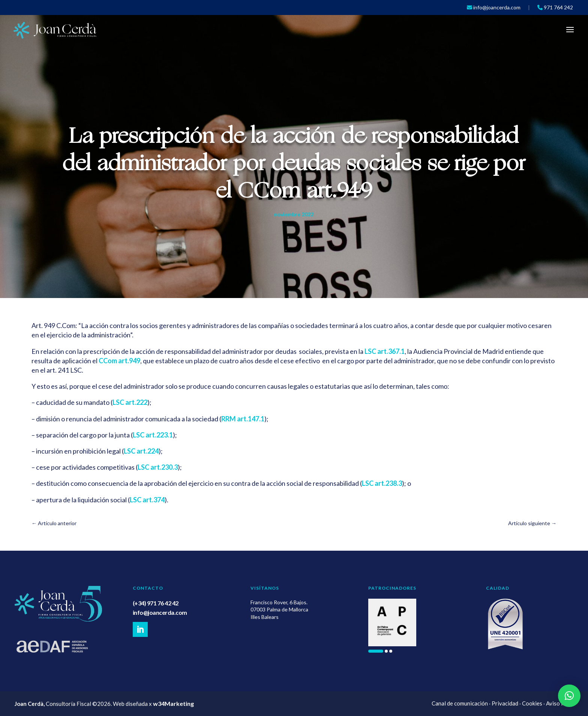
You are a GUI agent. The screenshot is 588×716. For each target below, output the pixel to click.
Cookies (532, 703)
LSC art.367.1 (385, 351)
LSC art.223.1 (153, 435)
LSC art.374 (147, 500)
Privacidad (505, 703)
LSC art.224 (141, 451)
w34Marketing (173, 703)
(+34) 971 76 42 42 (156, 603)
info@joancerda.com (160, 612)
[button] (376, 651)
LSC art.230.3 (158, 467)
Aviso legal (560, 703)
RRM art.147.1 (243, 419)
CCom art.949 (119, 361)
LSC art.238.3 (382, 483)
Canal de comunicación (460, 703)
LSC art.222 (130, 402)
